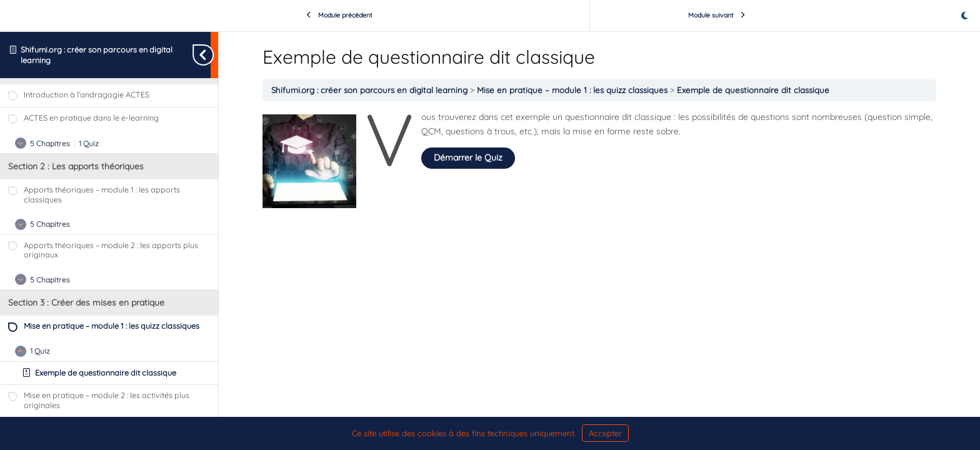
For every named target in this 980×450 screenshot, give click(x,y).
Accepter (605, 433)
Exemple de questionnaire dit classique (753, 90)
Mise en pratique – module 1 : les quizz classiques (573, 90)
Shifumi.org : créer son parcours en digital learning (371, 90)
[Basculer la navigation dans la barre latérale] (214, 55)
